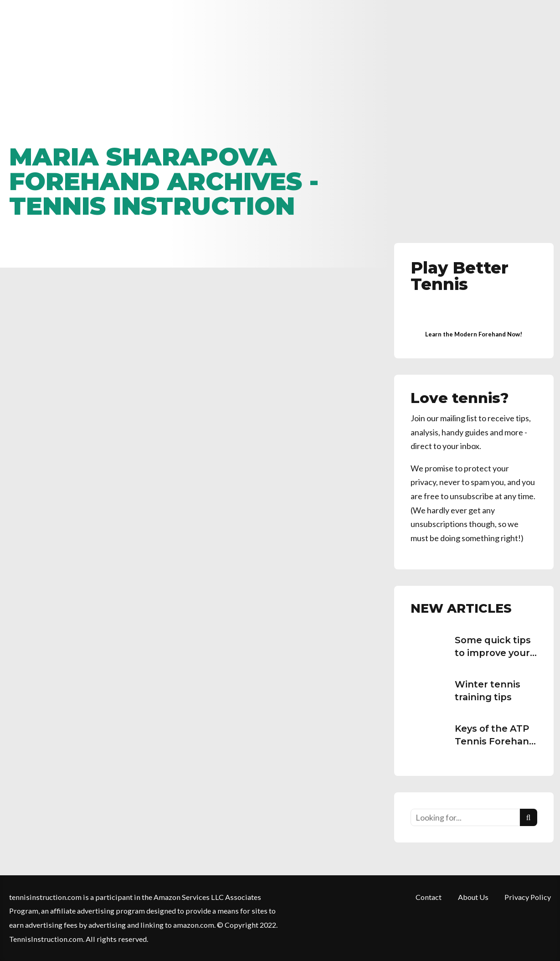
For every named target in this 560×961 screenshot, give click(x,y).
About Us (473, 897)
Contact (429, 897)
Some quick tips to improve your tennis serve (493, 653)
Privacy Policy (528, 897)
